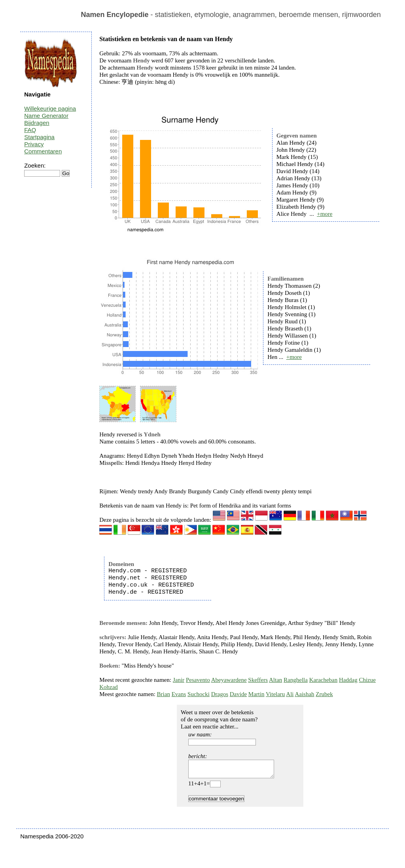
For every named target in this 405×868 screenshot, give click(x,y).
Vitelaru (275, 694)
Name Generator (46, 116)
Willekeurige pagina (50, 108)
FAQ (30, 130)
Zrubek (324, 694)
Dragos (220, 694)
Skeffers (258, 680)
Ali (290, 694)
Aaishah (304, 694)
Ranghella (296, 680)
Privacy (34, 144)
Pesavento (198, 680)
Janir (179, 680)
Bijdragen (37, 123)
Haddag (348, 680)
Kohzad (109, 687)
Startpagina (39, 137)
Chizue (367, 680)
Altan (275, 680)
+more (325, 214)
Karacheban (324, 680)
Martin (256, 694)
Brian (164, 694)
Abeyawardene (229, 680)
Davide (238, 694)
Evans (179, 694)
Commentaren (43, 151)
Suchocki (199, 694)
